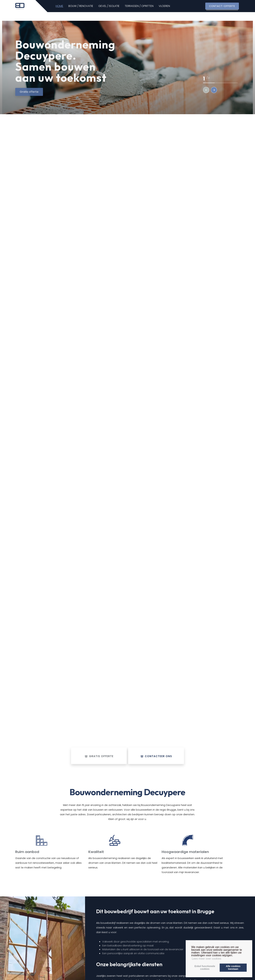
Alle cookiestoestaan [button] (233, 968)
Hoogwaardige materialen (185, 852)
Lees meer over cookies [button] (206, 959)
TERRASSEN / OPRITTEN (145, 6)
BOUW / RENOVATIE (87, 6)
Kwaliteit (96, 852)
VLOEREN (171, 6)
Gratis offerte (29, 96)
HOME (66, 6)
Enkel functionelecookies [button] (205, 968)
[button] (206, 90)
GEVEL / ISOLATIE (115, 6)
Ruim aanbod (27, 852)
